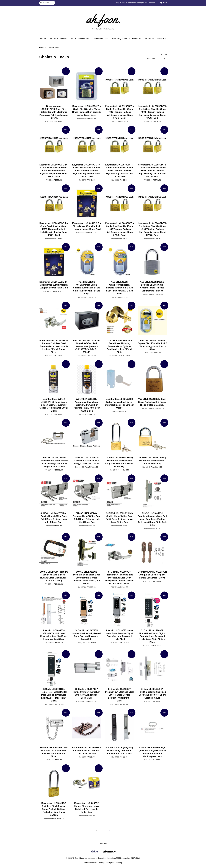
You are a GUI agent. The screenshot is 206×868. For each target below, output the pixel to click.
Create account (132, 3)
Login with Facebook (148, 3)
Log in (119, 3)
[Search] (47, 3)
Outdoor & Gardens (80, 38)
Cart (165, 3)
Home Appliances (59, 38)
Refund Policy (117, 863)
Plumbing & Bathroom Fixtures (127, 38)
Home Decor (101, 38)
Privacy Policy (104, 863)
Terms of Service (90, 863)
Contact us (103, 844)
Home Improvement (156, 38)
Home (43, 38)
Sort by (164, 54)
